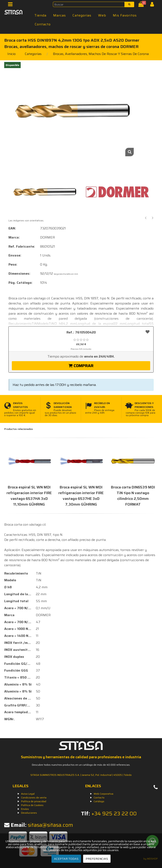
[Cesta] (142, 5)
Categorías (82, 15)
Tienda (40, 15)
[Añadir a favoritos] (148, 332)
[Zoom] (130, 152)
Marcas (59, 15)
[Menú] (11, 5)
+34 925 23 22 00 (114, 814)
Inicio (11, 54)
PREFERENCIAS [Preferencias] (97, 859)
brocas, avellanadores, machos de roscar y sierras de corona (101, 54)
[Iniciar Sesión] (154, 5)
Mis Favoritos (125, 15)
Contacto (43, 24)
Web (102, 15)
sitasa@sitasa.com (50, 825)
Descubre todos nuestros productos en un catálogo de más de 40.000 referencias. (81, 765)
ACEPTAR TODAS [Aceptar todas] (66, 859)
